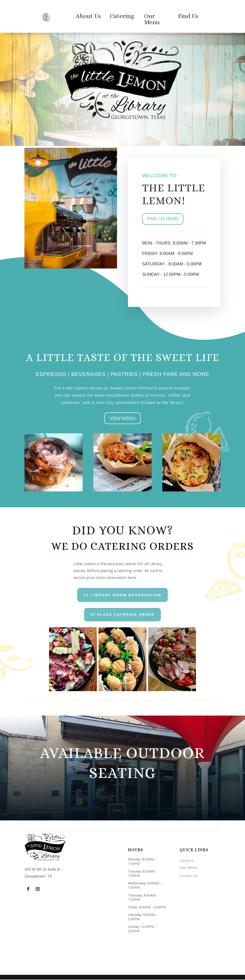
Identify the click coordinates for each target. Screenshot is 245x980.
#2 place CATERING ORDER (122, 615)
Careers (187, 861)
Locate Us (189, 875)
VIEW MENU (123, 418)
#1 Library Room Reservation (123, 595)
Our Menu (189, 868)
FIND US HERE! (163, 219)
